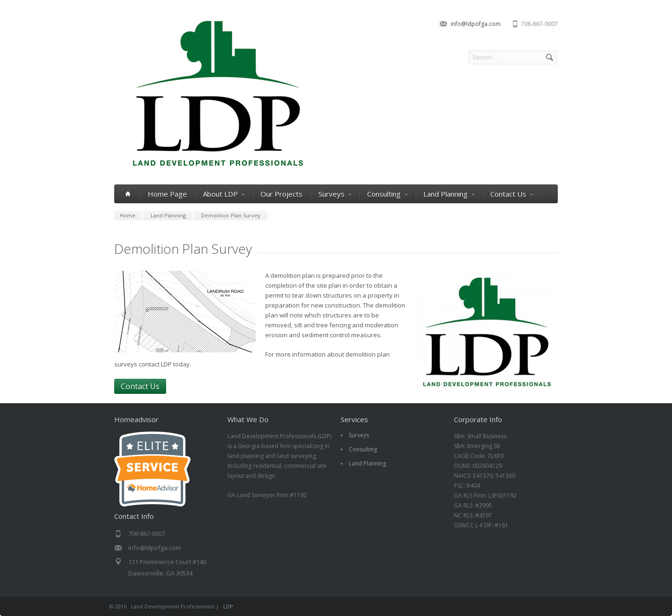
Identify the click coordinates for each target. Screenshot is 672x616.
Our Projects (281, 194)
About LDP (224, 194)
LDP (228, 606)
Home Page (167, 194)
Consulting (387, 194)
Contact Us (512, 194)
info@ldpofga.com (476, 24)
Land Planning (449, 194)
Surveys (335, 194)
